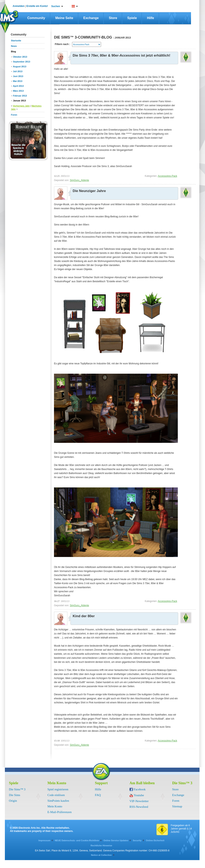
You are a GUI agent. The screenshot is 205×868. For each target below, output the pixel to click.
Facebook (140, 789)
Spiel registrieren (58, 789)
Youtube (139, 795)
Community (36, 18)
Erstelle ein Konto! (37, 6)
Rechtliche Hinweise (101, 845)
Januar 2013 (19, 101)
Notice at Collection (101, 855)
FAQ (98, 795)
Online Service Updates (116, 840)
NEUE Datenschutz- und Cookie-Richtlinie (77, 840)
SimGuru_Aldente (79, 180)
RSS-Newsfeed (139, 807)
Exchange (91, 18)
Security (137, 840)
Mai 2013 (18, 81)
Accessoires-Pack (167, 176)
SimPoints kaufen (58, 801)
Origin (13, 801)
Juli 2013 (18, 71)
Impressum (44, 840)
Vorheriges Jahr (21, 106)
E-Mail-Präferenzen (60, 812)
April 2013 (18, 86)
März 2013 (18, 91)
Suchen (56, 6)
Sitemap (177, 806)
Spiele (132, 18)
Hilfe (151, 18)
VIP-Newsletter (139, 801)
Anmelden (18, 6)
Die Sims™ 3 (17, 789)
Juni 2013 (18, 76)
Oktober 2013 (20, 57)
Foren (176, 801)
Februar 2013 (20, 96)
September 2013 (22, 62)
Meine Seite (64, 18)
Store (113, 18)
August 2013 (20, 67)
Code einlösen (56, 795)
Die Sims (15, 795)
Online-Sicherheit (155, 840)
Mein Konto (55, 806)
